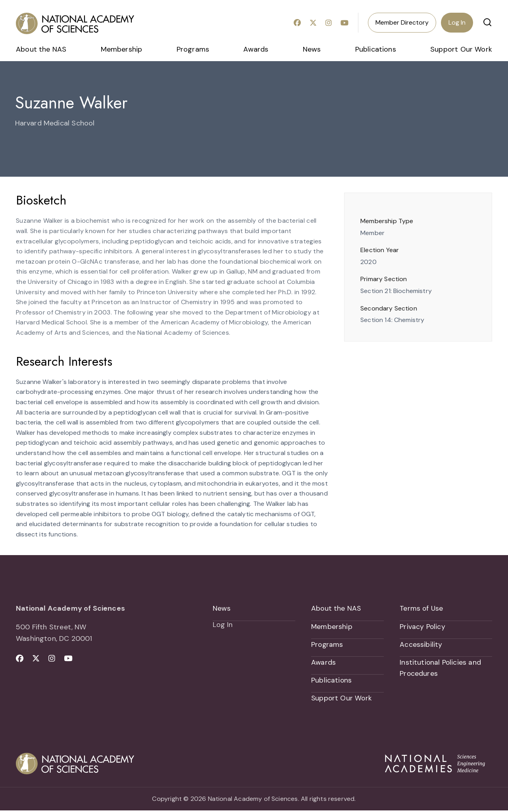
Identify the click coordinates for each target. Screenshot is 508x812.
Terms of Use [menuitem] (422, 608)
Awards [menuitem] (256, 49)
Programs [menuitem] (193, 49)
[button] (487, 22)
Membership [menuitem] (122, 49)
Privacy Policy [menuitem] (423, 627)
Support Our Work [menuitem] (461, 49)
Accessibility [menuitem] (421, 645)
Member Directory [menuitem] (402, 22)
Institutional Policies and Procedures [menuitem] (441, 669)
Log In (457, 22)
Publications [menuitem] (376, 49)
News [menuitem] (312, 49)
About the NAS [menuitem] (41, 49)
